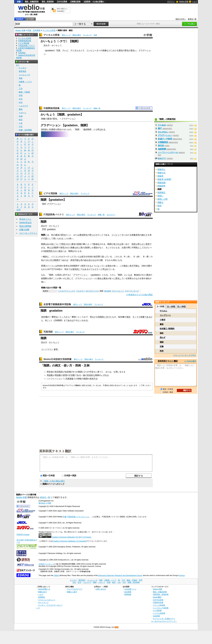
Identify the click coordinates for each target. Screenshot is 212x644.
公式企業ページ (130, 589)
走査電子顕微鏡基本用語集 (57, 304)
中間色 (135, 248)
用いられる (58, 238)
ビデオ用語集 (50, 193)
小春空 (163, 320)
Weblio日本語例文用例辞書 (58, 359)
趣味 (21, 109)
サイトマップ (43, 602)
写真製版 (69, 379)
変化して (119, 278)
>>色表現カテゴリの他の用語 (139, 295)
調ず (58, 260)
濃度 (53, 129)
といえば (128, 275)
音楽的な (91, 375)
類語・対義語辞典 (32, 2)
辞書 (19, 2)
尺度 (45, 238)
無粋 (162, 333)
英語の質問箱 (25, 226)
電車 (21, 78)
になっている (101, 266)
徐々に (112, 278)
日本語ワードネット (46, 564)
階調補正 (161, 192)
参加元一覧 (192, 19)
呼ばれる (101, 129)
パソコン (55, 257)
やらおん (163, 311)
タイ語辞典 (157, 610)
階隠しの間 (162, 199)
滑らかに (142, 244)
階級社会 (161, 173)
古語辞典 (87, 2)
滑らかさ (93, 235)
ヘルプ (195, 2)
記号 (19, 210)
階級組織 (161, 183)
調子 (160, 128)
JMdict (56, 575)
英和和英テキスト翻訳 (55, 451)
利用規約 (42, 597)
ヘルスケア (23, 106)
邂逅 (162, 324)
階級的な (161, 169)
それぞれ (49, 260)
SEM (43, 317)
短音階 (68, 372)
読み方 (44, 226)
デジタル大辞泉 (49, 30)
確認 (162, 342)
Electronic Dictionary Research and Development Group (120, 575)
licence (182, 575)
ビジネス (23, 68)
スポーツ (23, 113)
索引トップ (66, 35)
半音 (91, 372)
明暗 (80, 379)
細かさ (145, 235)
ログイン (171, 2)
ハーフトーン (53, 379)
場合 (60, 251)
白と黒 (79, 248)
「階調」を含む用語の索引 (54, 481)
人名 (21, 123)
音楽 (51, 372)
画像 (104, 50)
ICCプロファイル (92, 291)
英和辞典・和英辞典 (161, 594)
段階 (79, 244)
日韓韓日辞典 (75, 2)
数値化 (96, 244)
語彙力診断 (24, 230)
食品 (21, 120)
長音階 (58, 372)
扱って (105, 257)
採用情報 (128, 594)
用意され (65, 244)
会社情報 (128, 592)
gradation (50, 50)
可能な (77, 260)
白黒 (124, 248)
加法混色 (108, 291)
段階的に (102, 317)
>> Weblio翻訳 (190, 361)
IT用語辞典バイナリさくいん (78, 517)
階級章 (160, 176)
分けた (109, 317)
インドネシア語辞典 (161, 608)
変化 (127, 50)
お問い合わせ (101, 589)
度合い (134, 50)
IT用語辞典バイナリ (54, 215)
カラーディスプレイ (70, 257)
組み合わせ (89, 260)
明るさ (93, 317)
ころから (66, 317)
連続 (85, 129)
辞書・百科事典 (34, 30)
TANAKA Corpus (23, 535)
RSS (117, 627)
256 (71, 266)
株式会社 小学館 (45, 503)
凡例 (95, 35)
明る (56, 317)
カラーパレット (118, 291)
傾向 (148, 278)
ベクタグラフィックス (67, 291)
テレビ (65, 50)
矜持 (162, 351)
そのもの (135, 278)
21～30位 (181, 306)
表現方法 (94, 379)
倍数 (73, 375)
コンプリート (165, 315)
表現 (138, 235)
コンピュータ (117, 235)
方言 (21, 126)
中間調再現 (163, 142)
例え (49, 248)
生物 (21, 116)
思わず (163, 338)
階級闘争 (161, 186)
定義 (162, 346)
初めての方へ (181, 19)
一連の (84, 375)
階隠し (160, 196)
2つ (86, 372)
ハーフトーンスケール (168, 152)
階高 (159, 206)
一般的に (45, 257)
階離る (160, 202)
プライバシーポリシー (47, 600)
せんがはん (163, 132)
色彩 (133, 244)
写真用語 (48, 332)
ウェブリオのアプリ (75, 589)
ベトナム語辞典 (159, 613)
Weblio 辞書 (184, 2)
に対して (69, 278)
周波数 (50, 375)
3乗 (101, 260)
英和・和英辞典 (48, 2)
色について (56, 244)
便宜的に (76, 269)
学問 (21, 95)
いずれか (105, 375)
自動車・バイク (25, 82)
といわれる (83, 320)
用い (117, 372)
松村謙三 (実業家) (167, 329)
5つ (74, 372)
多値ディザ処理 (165, 139)
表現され (64, 248)
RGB (89, 257)
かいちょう (54, 226)
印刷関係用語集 (52, 108)
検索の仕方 (42, 592)
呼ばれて (107, 269)
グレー (149, 248)
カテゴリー (111, 215)
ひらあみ (162, 125)
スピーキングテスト (28, 233)
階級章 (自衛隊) (164, 179)
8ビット (49, 320)
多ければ (117, 244)
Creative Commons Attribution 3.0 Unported (69, 541)
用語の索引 (77, 35)
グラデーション (69, 119)
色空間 (97, 257)
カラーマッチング (132, 291)
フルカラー (95, 269)
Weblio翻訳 (157, 597)
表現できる (86, 266)
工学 (21, 89)
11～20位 (171, 306)
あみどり (162, 158)
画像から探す (72, 592)
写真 (58, 50)
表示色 (161, 146)
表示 (83, 257)
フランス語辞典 (159, 605)
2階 (55, 248)
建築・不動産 (24, 92)
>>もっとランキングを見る (185, 355)
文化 (21, 99)
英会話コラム (25, 219)
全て (18, 65)
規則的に (45, 129)
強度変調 (162, 149)
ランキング (87, 35)
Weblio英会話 (25, 223)
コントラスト (47, 349)
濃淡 (121, 50)
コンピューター (93, 50)
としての (142, 248)
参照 (56, 349)
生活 (21, 102)
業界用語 (23, 71)
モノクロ (110, 248)
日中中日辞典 (62, 2)
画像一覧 (97, 108)
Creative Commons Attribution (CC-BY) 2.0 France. (72, 537)
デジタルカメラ (77, 50)
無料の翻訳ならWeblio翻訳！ (62, 10)
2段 (86, 248)
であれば (70, 320)
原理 (65, 375)
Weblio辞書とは (44, 589)
